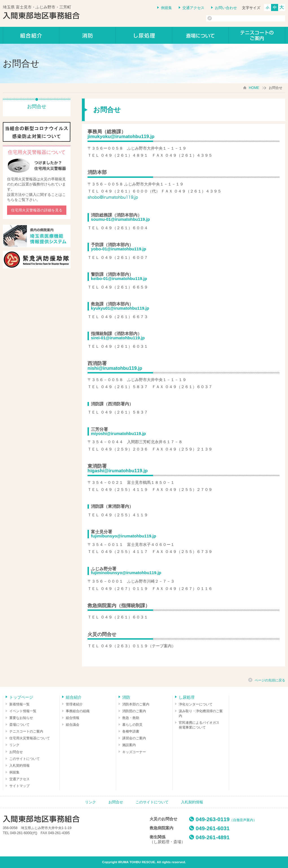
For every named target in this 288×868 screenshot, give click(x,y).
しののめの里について (200, 35)
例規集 (166, 8)
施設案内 (129, 745)
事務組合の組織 (78, 711)
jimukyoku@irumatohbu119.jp (121, 136)
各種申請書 (131, 731)
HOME (254, 88)
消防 (88, 35)
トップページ (21, 697)
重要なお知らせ (21, 718)
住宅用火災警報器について (30, 738)
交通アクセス (193, 8)
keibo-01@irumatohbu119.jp (119, 279)
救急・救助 (131, 718)
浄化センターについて (196, 704)
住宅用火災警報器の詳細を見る (37, 210)
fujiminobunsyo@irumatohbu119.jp (126, 573)
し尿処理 (144, 35)
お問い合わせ (226, 8)
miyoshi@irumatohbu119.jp (118, 434)
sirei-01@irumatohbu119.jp (118, 338)
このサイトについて (25, 759)
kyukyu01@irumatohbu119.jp (120, 308)
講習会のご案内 (134, 738)
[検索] (233, 18)
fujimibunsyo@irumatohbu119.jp (124, 536)
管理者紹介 (74, 704)
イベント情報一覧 (23, 711)
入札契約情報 (19, 766)
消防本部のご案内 (136, 704)
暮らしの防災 (132, 725)
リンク (14, 745)
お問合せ (16, 752)
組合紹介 (31, 35)
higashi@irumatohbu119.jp (118, 471)
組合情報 (73, 718)
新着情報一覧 (19, 704)
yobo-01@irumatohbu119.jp (119, 249)
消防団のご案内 (134, 711)
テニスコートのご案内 (257, 35)
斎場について (19, 725)
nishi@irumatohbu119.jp (115, 368)
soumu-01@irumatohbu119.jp (120, 219)
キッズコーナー (134, 752)
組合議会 (73, 725)
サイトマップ (19, 786)
